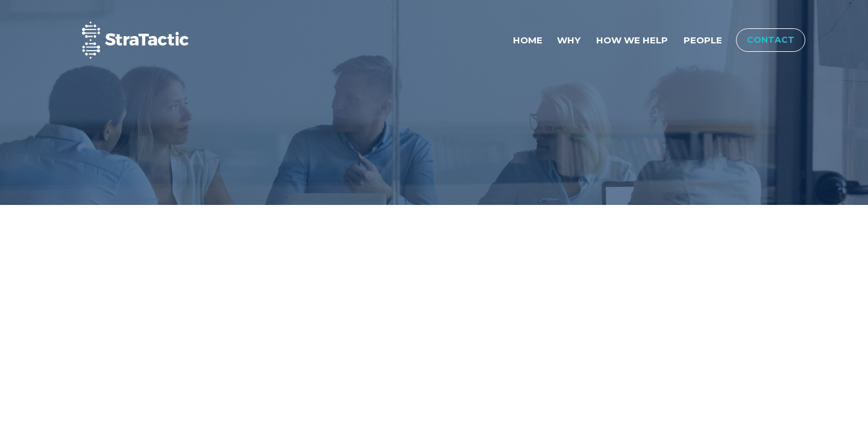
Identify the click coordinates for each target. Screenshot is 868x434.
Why (569, 40)
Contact (771, 40)
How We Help (632, 40)
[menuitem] (528, 40)
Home (528, 40)
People (703, 40)
